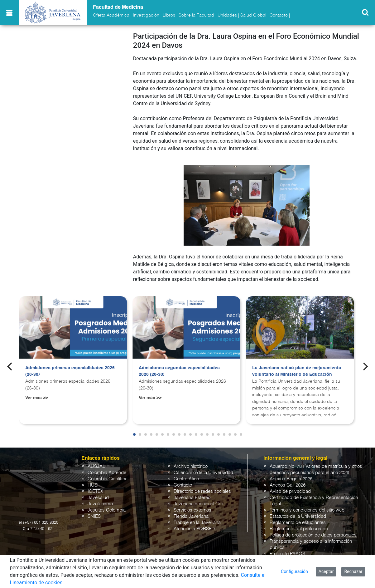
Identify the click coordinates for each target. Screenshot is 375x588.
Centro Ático (186, 479)
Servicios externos (192, 510)
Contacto (279, 15)
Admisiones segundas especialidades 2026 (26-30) (179, 371)
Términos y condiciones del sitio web (307, 510)
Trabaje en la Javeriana (197, 523)
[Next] (365, 366)
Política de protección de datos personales (313, 535)
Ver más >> (37, 398)
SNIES (94, 516)
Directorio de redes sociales (202, 491)
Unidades (227, 15)
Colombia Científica (108, 479)
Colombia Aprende (107, 473)
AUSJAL (96, 466)
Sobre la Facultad (196, 15)
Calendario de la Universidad (203, 473)
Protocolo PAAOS (287, 554)
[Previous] (10, 366)
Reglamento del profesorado (299, 529)
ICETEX (95, 491)
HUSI (93, 485)
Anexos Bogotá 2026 (291, 479)
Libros (169, 15)
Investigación (146, 15)
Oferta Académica (111, 15)
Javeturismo (100, 504)
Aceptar (326, 571)
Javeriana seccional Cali (198, 504)
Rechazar (353, 571)
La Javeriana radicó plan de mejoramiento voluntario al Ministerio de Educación (297, 371)
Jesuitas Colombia (107, 510)
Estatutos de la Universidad (298, 516)
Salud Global (253, 15)
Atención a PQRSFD (194, 529)
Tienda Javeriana (191, 516)
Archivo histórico (191, 466)
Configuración (294, 571)
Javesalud (98, 498)
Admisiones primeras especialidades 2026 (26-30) (70, 371)
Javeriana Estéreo (192, 498)
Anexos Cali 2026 (288, 485)
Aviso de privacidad (290, 491)
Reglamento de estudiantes (298, 523)
